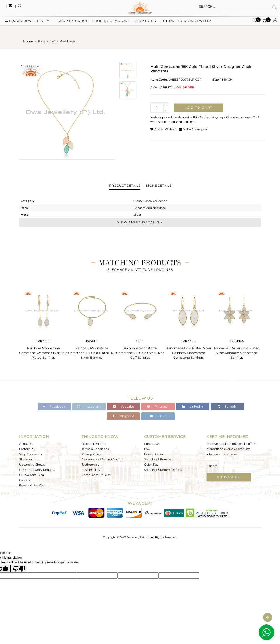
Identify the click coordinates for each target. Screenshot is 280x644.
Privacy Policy (91, 454)
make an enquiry (193, 129)
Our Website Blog (32, 475)
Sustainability (91, 470)
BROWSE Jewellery (24, 21)
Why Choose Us (30, 454)
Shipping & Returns (158, 459)
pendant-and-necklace (57, 41)
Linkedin (193, 406)
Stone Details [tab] (158, 186)
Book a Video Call (32, 485)
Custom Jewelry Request (37, 470)
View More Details (140, 222)
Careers (25, 480)
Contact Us (152, 444)
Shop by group (73, 21)
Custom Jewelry (195, 21)
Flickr (158, 416)
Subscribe (229, 477)
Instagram (89, 406)
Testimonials (90, 465)
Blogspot (123, 416)
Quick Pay (151, 465)
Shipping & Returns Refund (163, 470)
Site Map (25, 459)
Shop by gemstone (111, 21)
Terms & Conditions (95, 449)
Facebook (54, 406)
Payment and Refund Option (102, 459)
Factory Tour (28, 449)
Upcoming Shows (32, 465)
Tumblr (227, 406)
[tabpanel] (43, 323)
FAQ (147, 449)
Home (28, 41)
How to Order (154, 454)
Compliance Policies (96, 475)
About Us (26, 444)
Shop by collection (154, 21)
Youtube (123, 406)
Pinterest (158, 406)
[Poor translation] (19, 569)
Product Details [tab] (125, 186)
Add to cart (199, 108)
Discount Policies (94, 444)
